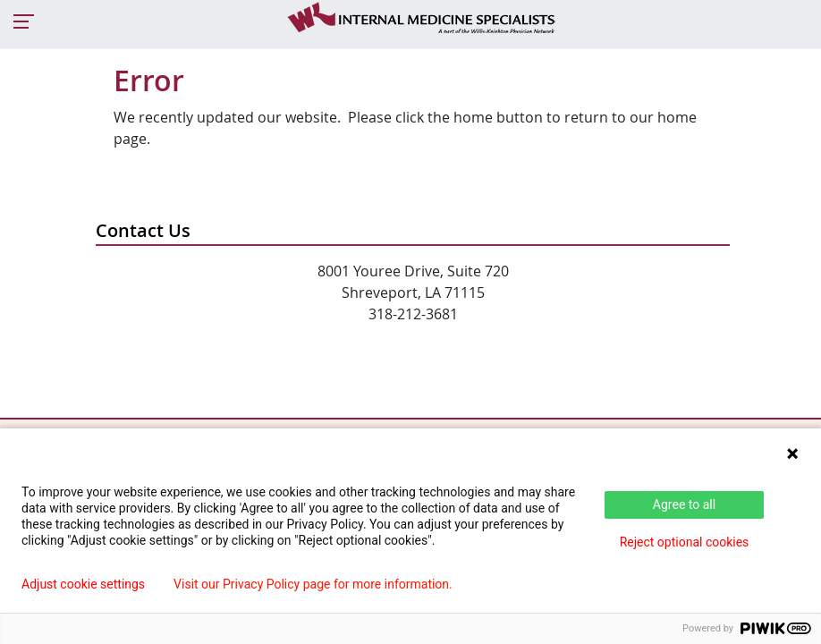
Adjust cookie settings (83, 584)
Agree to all (684, 504)
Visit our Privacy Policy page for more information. (313, 584)
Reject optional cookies (685, 542)
